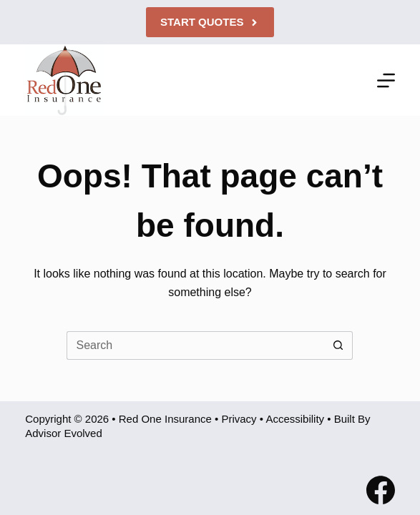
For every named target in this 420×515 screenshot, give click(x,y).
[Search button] (338, 345)
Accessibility (295, 419)
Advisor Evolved (64, 433)
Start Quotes (210, 22)
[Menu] (386, 80)
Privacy (239, 419)
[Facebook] (381, 490)
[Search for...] (195, 345)
